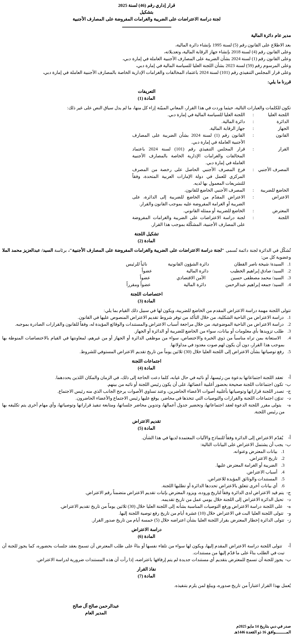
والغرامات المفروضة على (128, 19)
